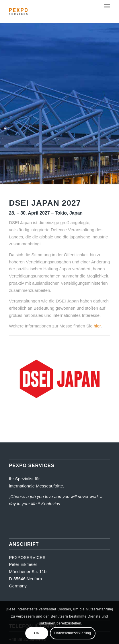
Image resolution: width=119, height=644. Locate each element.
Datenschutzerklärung (73, 633)
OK (37, 633)
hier (97, 326)
